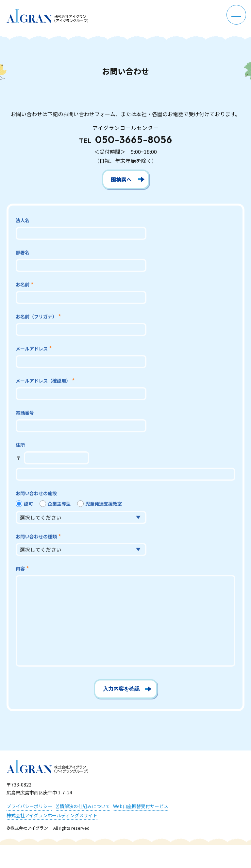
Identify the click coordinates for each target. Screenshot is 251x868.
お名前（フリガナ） (36, 317)
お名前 (23, 285)
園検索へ (121, 179)
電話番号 (25, 413)
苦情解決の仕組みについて (83, 806)
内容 (20, 569)
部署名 (23, 253)
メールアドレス (32, 349)
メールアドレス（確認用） (43, 381)
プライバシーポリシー (29, 806)
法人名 (23, 221)
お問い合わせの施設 (36, 494)
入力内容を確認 (121, 689)
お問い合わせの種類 (36, 537)
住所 (20, 445)
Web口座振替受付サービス (141, 806)
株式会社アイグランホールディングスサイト (52, 815)
